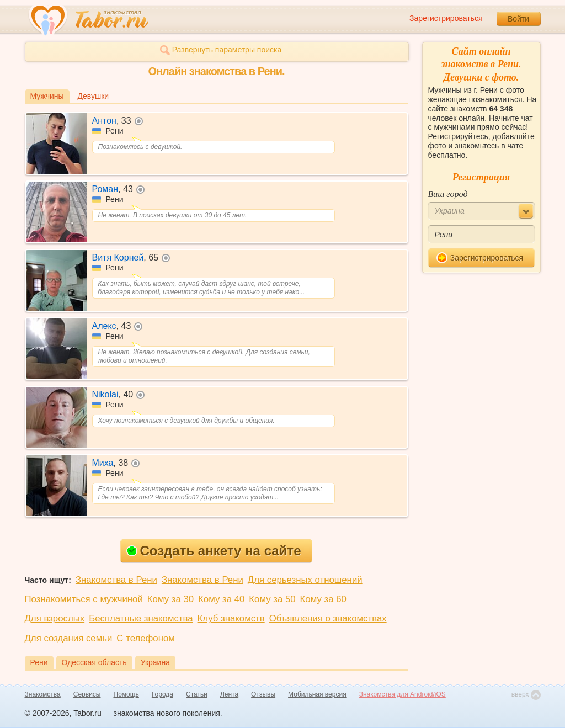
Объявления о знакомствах (328, 618)
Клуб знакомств (231, 618)
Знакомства (43, 694)
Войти (518, 19)
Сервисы (87, 694)
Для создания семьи (69, 638)
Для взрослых (55, 618)
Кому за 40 (221, 599)
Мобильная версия (317, 694)
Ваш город (448, 194)
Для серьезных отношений (305, 580)
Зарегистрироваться (446, 18)
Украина (155, 662)
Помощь (126, 694)
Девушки (94, 96)
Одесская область (94, 662)
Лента (229, 694)
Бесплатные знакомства (141, 618)
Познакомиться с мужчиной (84, 599)
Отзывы (263, 694)
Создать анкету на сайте (214, 551)
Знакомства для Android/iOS (403, 694)
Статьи (197, 694)
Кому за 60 (323, 599)
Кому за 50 (272, 599)
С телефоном (145, 638)
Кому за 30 (170, 599)
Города (162, 694)
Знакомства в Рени (116, 580)
